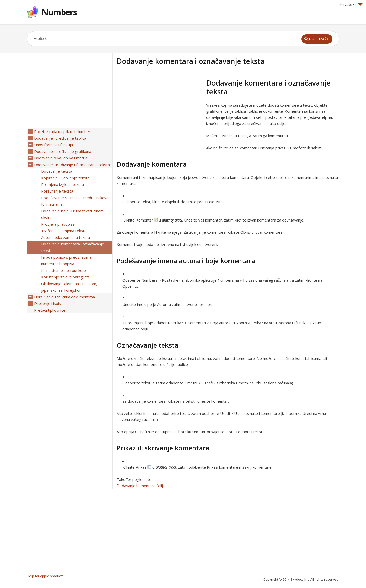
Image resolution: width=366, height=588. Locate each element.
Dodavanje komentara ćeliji (140, 486)
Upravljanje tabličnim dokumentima (64, 297)
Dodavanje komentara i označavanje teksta (73, 247)
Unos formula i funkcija (54, 145)
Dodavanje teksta (57, 171)
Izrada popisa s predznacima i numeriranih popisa (67, 260)
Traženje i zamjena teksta (64, 231)
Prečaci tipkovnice (50, 310)
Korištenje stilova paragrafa (65, 277)
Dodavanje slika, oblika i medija (61, 158)
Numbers (59, 12)
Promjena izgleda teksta (63, 184)
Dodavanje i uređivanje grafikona (63, 151)
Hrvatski (351, 4)
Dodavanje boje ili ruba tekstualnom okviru (72, 214)
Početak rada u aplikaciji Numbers (63, 131)
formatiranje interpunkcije (64, 270)
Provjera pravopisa (58, 224)
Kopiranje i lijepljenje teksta (65, 178)
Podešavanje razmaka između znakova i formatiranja (76, 201)
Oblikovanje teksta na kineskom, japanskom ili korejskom (69, 287)
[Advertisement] (159, 114)
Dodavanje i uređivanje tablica (60, 138)
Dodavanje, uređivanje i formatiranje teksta (72, 165)
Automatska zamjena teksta (66, 237)
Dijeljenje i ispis (48, 303)
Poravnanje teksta (57, 191)
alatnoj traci (172, 220)
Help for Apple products (45, 576)
